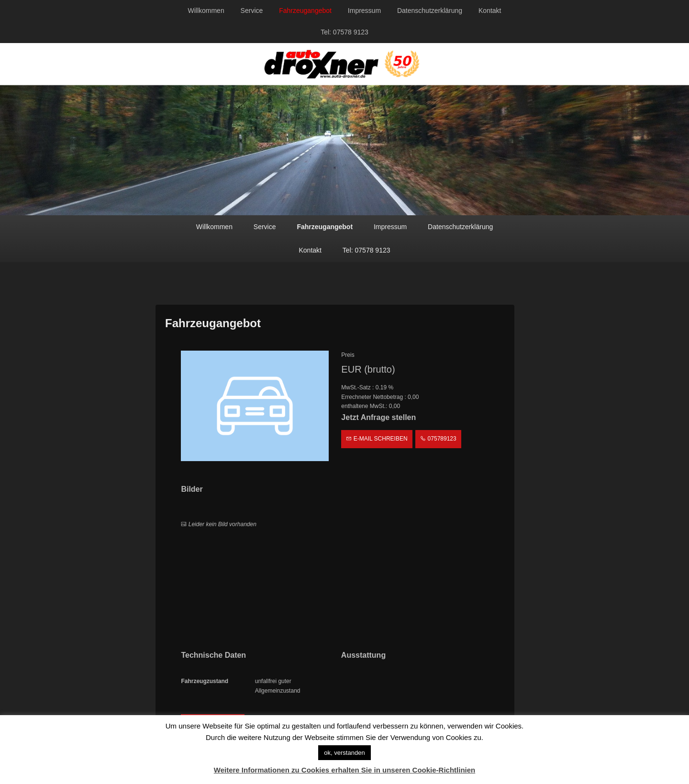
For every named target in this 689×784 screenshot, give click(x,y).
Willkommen (206, 11)
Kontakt (490, 11)
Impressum (364, 11)
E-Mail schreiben (377, 439)
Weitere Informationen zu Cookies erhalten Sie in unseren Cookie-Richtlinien (345, 770)
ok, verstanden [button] (344, 753)
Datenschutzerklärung (430, 11)
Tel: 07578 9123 (344, 32)
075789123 (438, 439)
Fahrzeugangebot (305, 11)
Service (252, 11)
